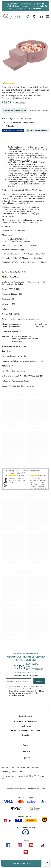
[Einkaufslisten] (35, 17)
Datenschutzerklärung (16, 695)
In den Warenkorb (21, 863)
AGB (39, 691)
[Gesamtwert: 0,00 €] (41, 17)
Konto (26, 745)
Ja (25, 272)
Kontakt (26, 735)
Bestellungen (26, 716)
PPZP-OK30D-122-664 (34, 376)
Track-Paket (26, 726)
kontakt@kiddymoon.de (12, 772)
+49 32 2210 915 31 (10, 767)
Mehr (43, 282)
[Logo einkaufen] (12, 17)
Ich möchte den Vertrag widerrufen (26, 731)
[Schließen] (46, 6)
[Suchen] (28, 17)
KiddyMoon (14, 277)
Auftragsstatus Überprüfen (26, 721)
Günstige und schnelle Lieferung (18, 119)
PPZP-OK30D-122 (16, 289)
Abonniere (40, 681)
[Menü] (48, 17)
